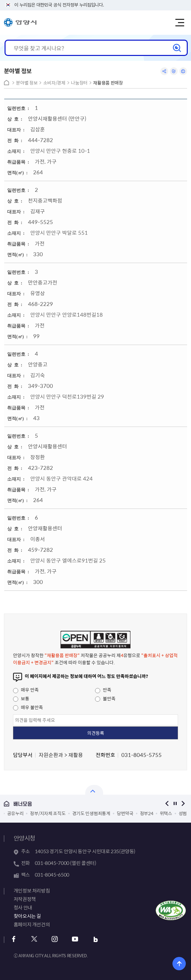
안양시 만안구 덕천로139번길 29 (67, 396)
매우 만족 (26, 690)
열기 (94, 790)
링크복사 (174, 71)
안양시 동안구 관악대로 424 (61, 478)
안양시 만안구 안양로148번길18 (67, 314)
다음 (183, 804)
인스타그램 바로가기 (55, 939)
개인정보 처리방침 (32, 891)
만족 (103, 690)
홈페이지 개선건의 (32, 924)
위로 (179, 964)
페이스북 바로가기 (14, 939)
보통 (21, 698)
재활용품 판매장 (108, 83)
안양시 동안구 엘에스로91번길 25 (68, 560)
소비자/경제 (54, 83)
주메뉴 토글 (180, 23)
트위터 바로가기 (34, 939)
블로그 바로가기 (96, 939)
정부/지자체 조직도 (48, 813)
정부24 (147, 813)
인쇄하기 (183, 71)
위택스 (166, 813)
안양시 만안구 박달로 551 (59, 232)
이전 (167, 804)
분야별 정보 (27, 83)
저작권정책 (25, 899)
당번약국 (125, 813)
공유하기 (164, 71)
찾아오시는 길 (27, 916)
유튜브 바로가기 (75, 939)
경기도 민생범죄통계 (91, 813)
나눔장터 (79, 83)
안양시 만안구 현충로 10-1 (60, 151)
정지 (175, 804)
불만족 (105, 698)
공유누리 (15, 813)
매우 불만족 (28, 707)
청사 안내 (23, 907)
